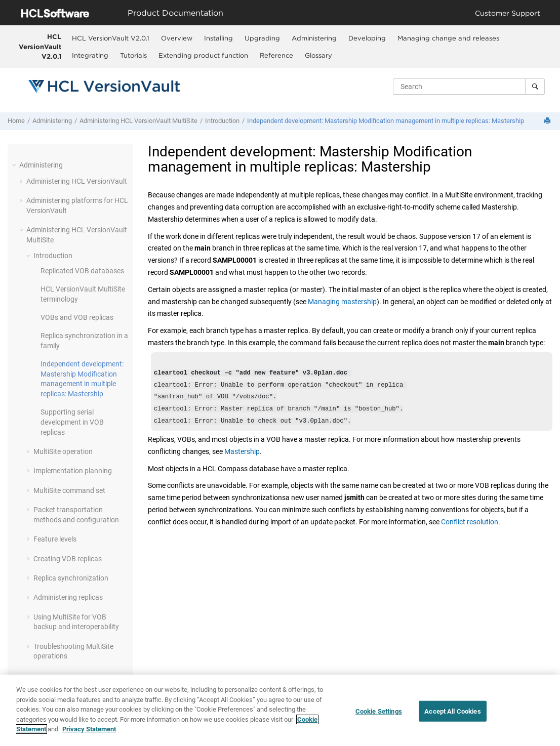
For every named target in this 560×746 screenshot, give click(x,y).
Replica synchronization (71, 578)
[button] (15, 165)
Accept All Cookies (452, 712)
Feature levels (55, 539)
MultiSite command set (69, 490)
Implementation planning (73, 471)
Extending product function (203, 55)
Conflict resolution (470, 528)
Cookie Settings (379, 712)
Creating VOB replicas (68, 559)
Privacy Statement (89, 730)
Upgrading (262, 38)
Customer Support (508, 13)
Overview (177, 38)
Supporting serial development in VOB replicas (72, 422)
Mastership (242, 458)
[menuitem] (111, 38)
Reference (276, 55)
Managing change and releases (448, 38)
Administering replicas (68, 597)
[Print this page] (548, 121)
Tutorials (133, 55)
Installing (218, 38)
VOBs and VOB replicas (77, 317)
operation (63, 451)
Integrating (90, 55)
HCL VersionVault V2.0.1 (40, 46)
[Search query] (469, 87)
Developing (367, 38)
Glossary (318, 55)
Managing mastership (342, 302)
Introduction (222, 121)
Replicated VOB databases (82, 271)
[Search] (535, 87)
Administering (314, 38)
